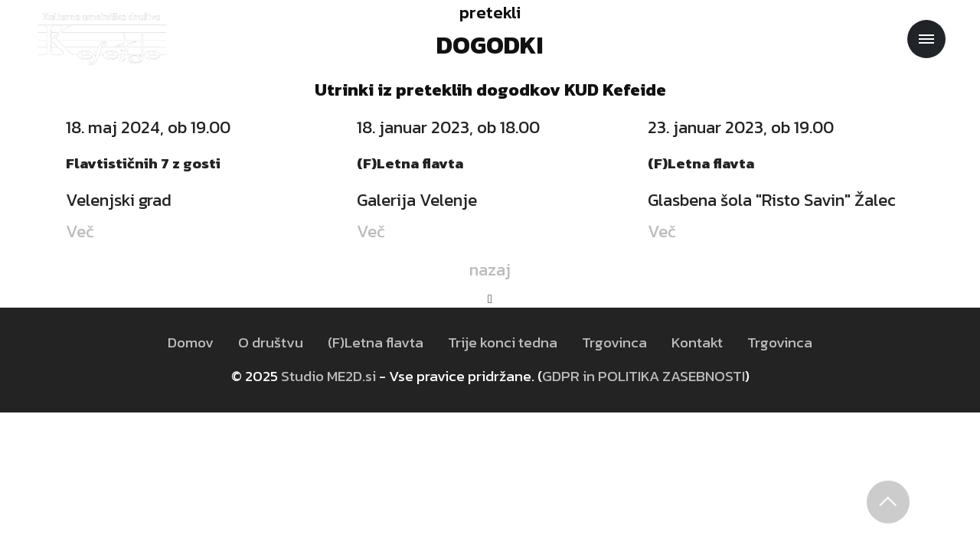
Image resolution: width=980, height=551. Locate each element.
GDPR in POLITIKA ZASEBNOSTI (644, 376)
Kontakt (697, 342)
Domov (191, 342)
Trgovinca (614, 342)
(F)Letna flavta (376, 342)
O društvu (271, 342)
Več (80, 231)
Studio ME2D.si (328, 376)
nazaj (490, 269)
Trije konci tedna (503, 342)
